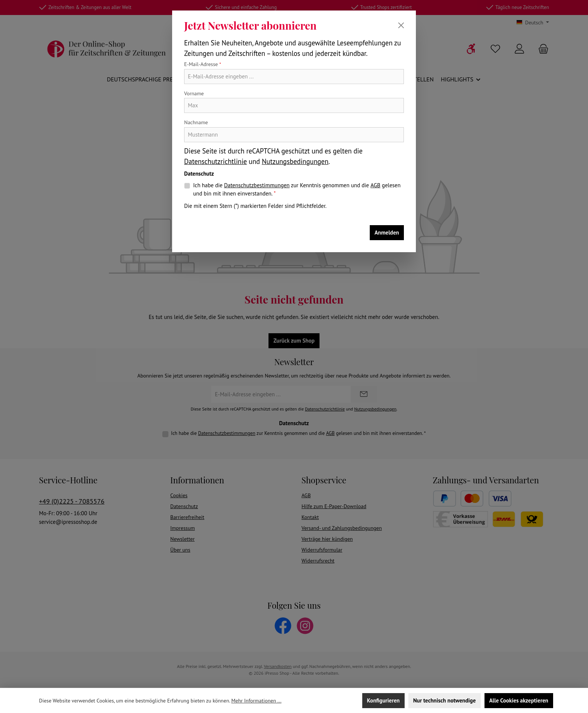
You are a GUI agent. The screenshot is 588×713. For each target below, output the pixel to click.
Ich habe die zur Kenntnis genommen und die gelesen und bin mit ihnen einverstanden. (297, 189)
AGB (375, 185)
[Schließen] (401, 25)
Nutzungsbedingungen (295, 161)
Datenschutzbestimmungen (257, 185)
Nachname (196, 122)
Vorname (194, 93)
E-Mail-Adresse (203, 64)
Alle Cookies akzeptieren (519, 700)
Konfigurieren (383, 700)
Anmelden (387, 232)
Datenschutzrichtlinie (215, 161)
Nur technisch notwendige (445, 700)
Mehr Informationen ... (256, 701)
